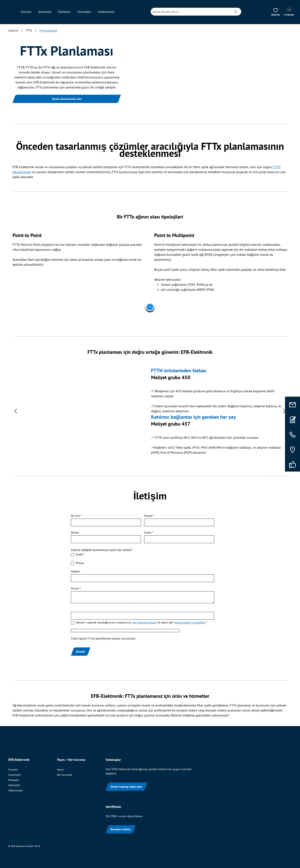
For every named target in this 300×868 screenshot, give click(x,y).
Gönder (81, 652)
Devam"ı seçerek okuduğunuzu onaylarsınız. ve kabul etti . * (142, 622)
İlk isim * (76, 516)
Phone (80, 563)
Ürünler (13, 770)
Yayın (60, 770)
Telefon (75, 571)
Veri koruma (64, 775)
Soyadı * (149, 516)
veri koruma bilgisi (144, 622)
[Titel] (150, 307)
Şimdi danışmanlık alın (67, 99)
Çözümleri (15, 775)
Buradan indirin (121, 829)
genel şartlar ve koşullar (190, 622)
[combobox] (190, 12)
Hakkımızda (16, 790)
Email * (149, 533)
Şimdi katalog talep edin (126, 787)
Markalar (14, 780)
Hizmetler (14, 785)
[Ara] (236, 12)
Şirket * (76, 533)
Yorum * (76, 588)
